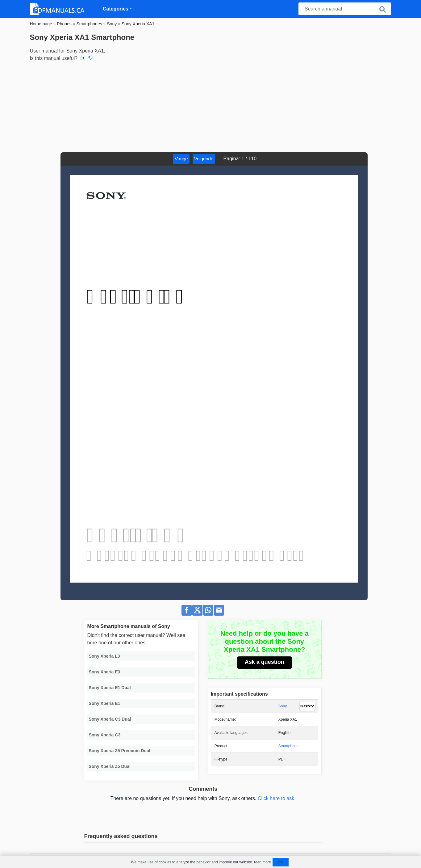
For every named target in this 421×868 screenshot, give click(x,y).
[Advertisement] (210, 106)
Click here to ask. (277, 798)
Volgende (204, 159)
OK (281, 862)
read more (263, 862)
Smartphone (288, 746)
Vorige (181, 159)
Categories (116, 9)
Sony (283, 706)
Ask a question (265, 662)
